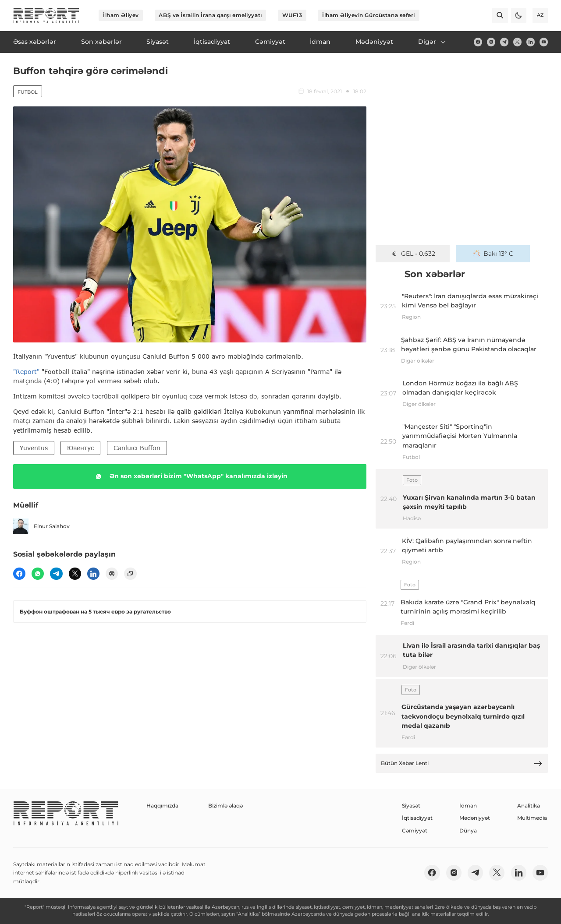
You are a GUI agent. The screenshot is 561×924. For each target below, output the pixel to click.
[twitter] (517, 42)
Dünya (468, 831)
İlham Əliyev (121, 15)
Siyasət (411, 806)
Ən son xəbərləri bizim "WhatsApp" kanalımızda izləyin (190, 476)
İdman (468, 806)
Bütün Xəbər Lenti (462, 764)
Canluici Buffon (137, 448)
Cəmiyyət (415, 831)
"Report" (26, 372)
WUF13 (292, 15)
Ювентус (80, 448)
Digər (433, 42)
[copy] (130, 574)
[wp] (38, 574)
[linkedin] (531, 42)
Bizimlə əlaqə (225, 806)
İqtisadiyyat (417, 818)
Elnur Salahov (41, 526)
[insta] (491, 42)
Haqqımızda (162, 806)
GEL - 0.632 (413, 254)
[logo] (46, 16)
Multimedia (532, 818)
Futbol (28, 92)
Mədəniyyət (475, 818)
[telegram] (504, 42)
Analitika (529, 806)
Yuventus (34, 448)
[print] (112, 574)
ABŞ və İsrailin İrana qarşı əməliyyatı (210, 15)
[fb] (478, 42)
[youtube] (544, 42)
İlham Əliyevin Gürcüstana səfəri (369, 15)
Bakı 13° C (493, 254)
